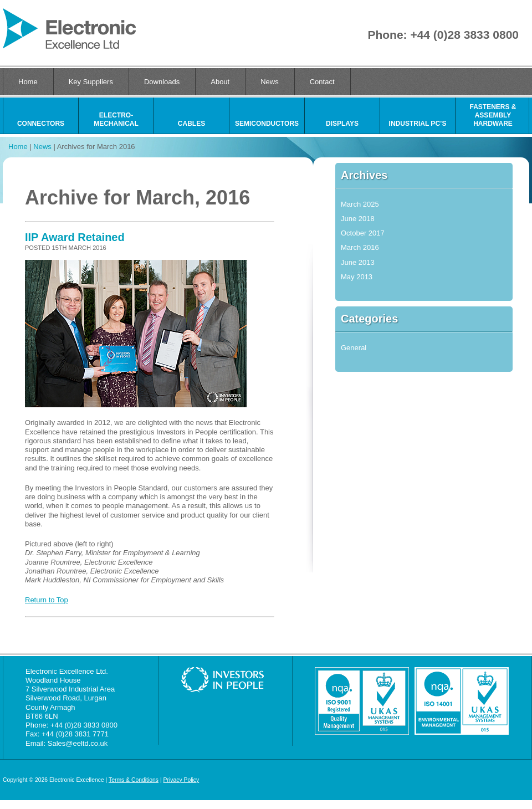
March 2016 (360, 247)
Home (28, 82)
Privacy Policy (181, 780)
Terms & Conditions (134, 780)
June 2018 (358, 219)
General (354, 348)
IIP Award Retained (75, 237)
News (270, 82)
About (220, 82)
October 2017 (363, 233)
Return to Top (47, 600)
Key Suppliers (91, 82)
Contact (322, 82)
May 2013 (357, 277)
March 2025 (360, 204)
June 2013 (358, 262)
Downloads (162, 82)
